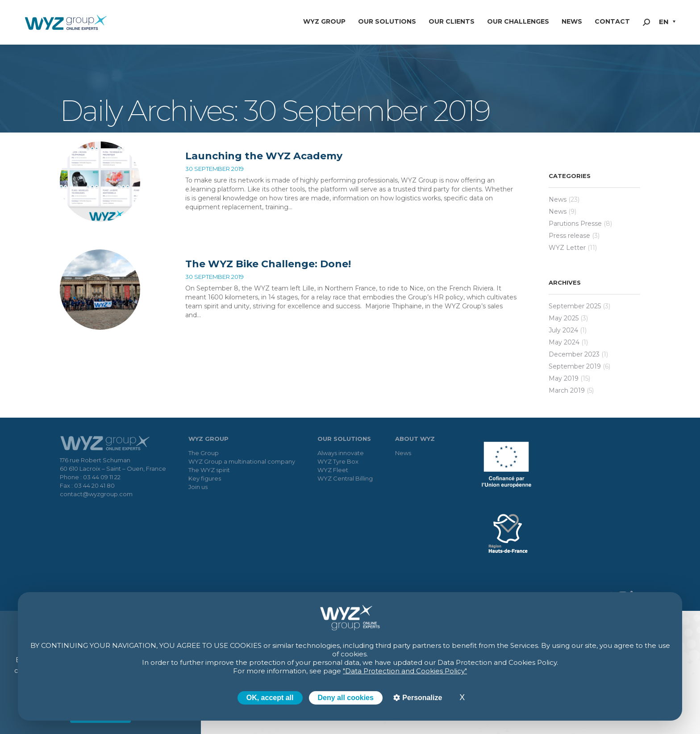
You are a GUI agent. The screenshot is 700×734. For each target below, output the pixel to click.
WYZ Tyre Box (338, 461)
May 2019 (564, 378)
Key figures (205, 478)
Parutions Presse (575, 224)
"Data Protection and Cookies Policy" (405, 671)
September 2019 (575, 366)
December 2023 (574, 354)
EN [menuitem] (664, 22)
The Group (204, 453)
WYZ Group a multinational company (242, 461)
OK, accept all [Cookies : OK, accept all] (270, 698)
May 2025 (564, 318)
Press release (569, 236)
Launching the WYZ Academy (264, 156)
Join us (198, 487)
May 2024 (564, 342)
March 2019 (567, 390)
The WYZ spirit (209, 470)
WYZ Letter (567, 248)
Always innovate (341, 453)
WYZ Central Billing (345, 478)
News (558, 199)
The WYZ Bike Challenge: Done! (268, 264)
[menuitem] (667, 23)
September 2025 (575, 306)
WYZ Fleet (333, 470)
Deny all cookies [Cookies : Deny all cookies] (346, 698)
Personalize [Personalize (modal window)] (421, 698)
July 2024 (563, 330)
